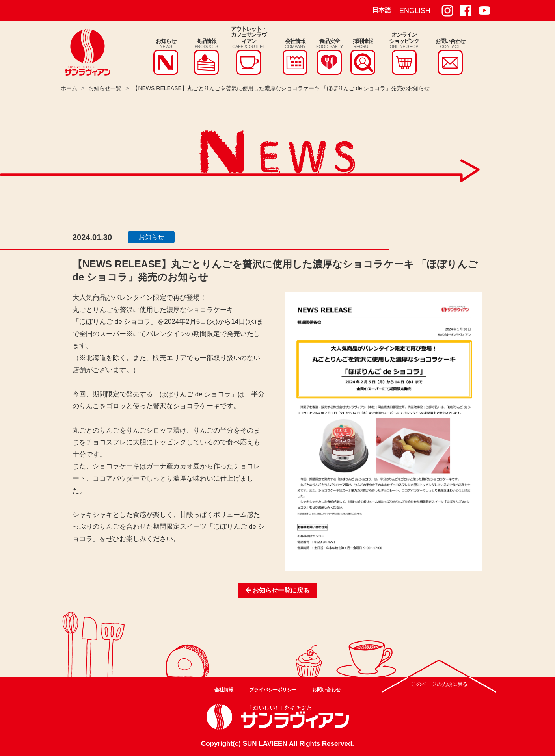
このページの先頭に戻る (439, 684)
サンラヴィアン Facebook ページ (466, 11)
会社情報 (224, 690)
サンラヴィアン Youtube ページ (484, 11)
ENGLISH (415, 11)
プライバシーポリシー (273, 690)
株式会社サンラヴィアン (88, 52)
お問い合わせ (326, 690)
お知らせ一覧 (105, 88)
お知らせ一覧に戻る (277, 590)
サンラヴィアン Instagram (447, 11)
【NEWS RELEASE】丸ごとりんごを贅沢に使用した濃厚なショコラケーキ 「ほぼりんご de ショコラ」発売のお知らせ (281, 88)
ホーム (69, 88)
